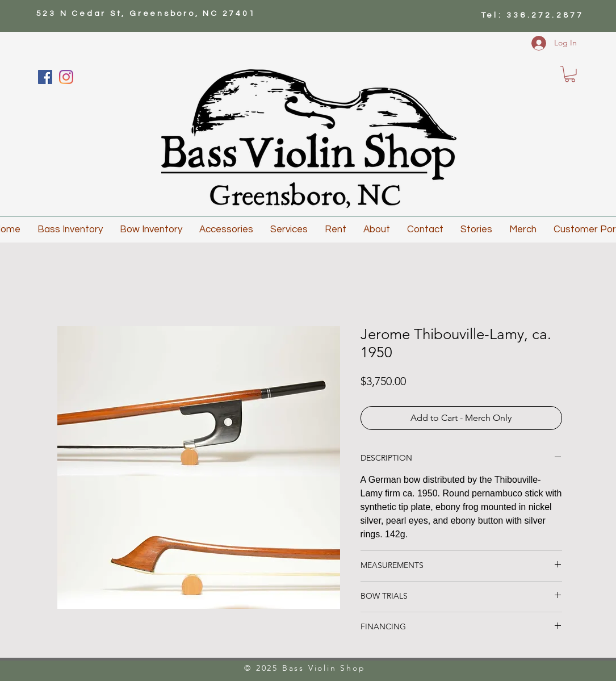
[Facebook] (45, 77)
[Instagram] (66, 77)
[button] (570, 74)
